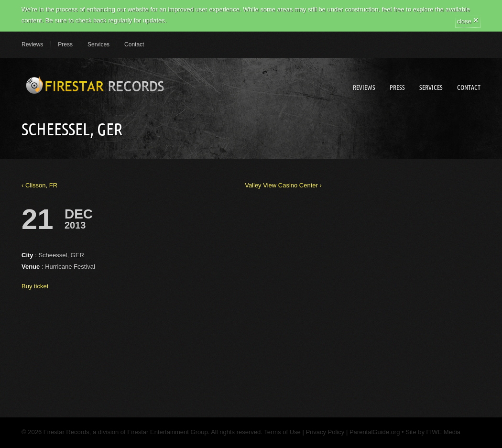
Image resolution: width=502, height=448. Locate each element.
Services (98, 44)
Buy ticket (35, 286)
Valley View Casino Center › (283, 185)
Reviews (32, 44)
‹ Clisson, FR (39, 185)
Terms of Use (282, 432)
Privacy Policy (325, 432)
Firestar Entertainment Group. (168, 432)
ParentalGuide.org (375, 432)
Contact (134, 44)
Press (65, 44)
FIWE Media (444, 432)
